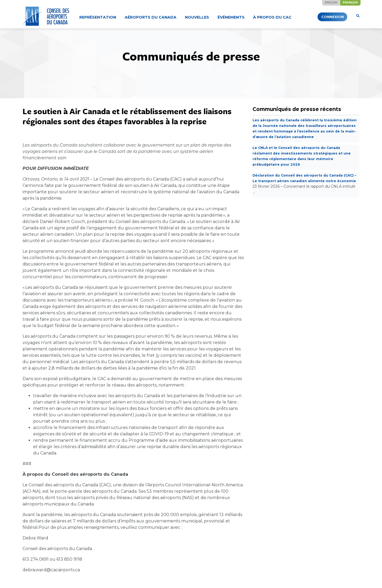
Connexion (324, 17)
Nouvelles (197, 17)
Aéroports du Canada (151, 17)
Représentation (98, 17)
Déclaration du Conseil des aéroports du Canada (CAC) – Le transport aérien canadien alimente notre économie (302, 186)
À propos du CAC (272, 17)
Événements (231, 17)
